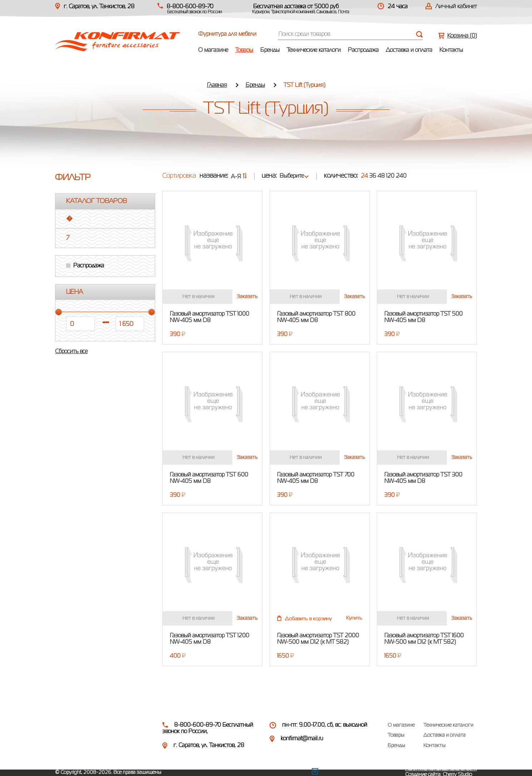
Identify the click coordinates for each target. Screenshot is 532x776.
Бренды (270, 50)
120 (390, 176)
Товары (244, 50)
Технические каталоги (314, 50)
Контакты (451, 50)
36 (373, 176)
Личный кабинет (456, 7)
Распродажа (363, 50)
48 (381, 176)
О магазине (213, 50)
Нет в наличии (198, 297)
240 (401, 176)
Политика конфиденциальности (441, 769)
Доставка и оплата (409, 50)
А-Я (239, 177)
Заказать (247, 297)
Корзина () (462, 36)
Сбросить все (71, 352)
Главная (217, 85)
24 (364, 176)
